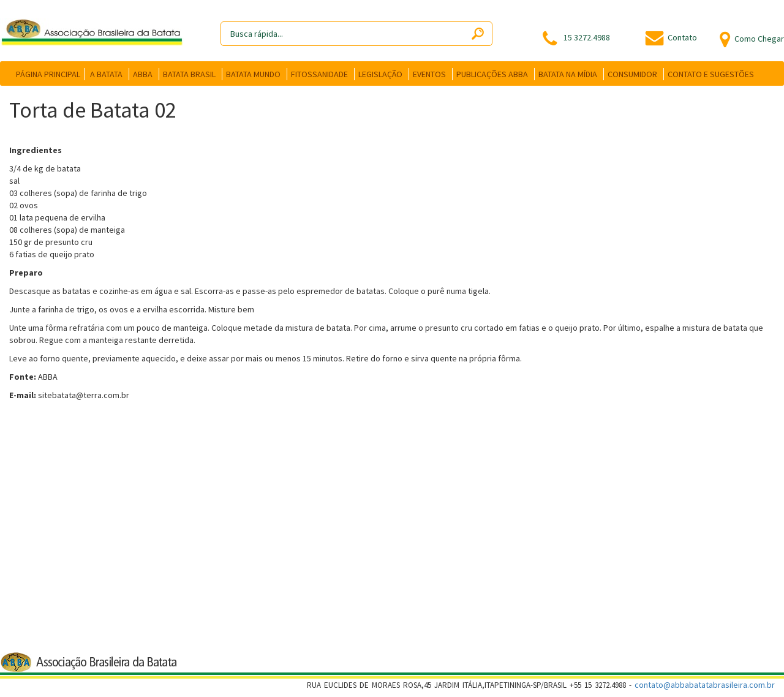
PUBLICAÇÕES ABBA (492, 74)
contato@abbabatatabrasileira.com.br (705, 685)
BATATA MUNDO (253, 74)
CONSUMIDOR (632, 74)
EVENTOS (429, 74)
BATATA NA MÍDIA (568, 74)
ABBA (143, 74)
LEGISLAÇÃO (380, 74)
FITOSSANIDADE (319, 74)
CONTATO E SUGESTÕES (711, 74)
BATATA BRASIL (189, 74)
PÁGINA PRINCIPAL (48, 74)
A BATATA (106, 74)
